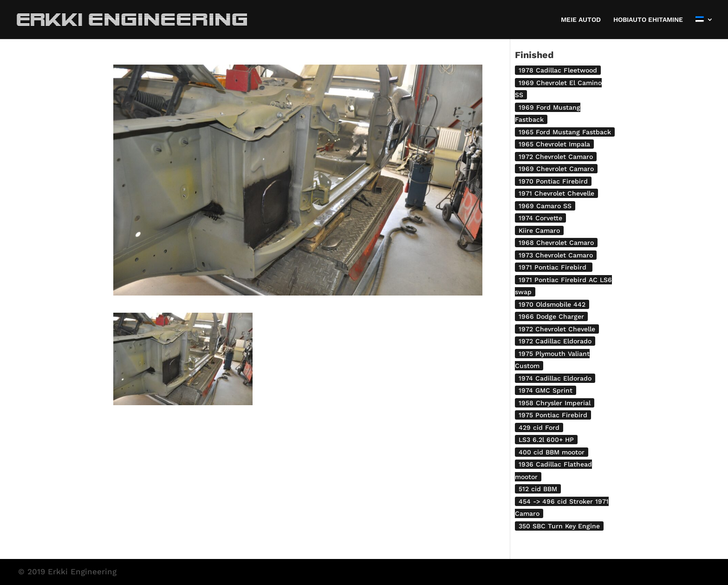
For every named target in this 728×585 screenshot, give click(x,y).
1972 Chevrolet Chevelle (557, 329)
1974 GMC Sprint (546, 390)
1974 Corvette (540, 218)
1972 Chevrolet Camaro (556, 157)
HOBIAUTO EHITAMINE (648, 20)
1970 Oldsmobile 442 (552, 304)
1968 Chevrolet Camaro (556, 243)
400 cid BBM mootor (552, 452)
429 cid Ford (539, 427)
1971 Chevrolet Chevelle (556, 193)
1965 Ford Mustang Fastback (565, 132)
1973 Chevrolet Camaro (556, 255)
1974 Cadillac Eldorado (555, 378)
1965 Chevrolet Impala (554, 144)
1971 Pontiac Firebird (554, 267)
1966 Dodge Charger (551, 316)
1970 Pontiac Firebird (553, 181)
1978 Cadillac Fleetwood (558, 70)
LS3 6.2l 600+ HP (546, 440)
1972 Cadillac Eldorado (555, 341)
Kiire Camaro (539, 230)
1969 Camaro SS (545, 206)
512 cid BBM (538, 489)
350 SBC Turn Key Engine (559, 526)
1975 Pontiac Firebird (553, 415)
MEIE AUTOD (581, 20)
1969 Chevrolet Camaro (556, 169)
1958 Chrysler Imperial (555, 403)
